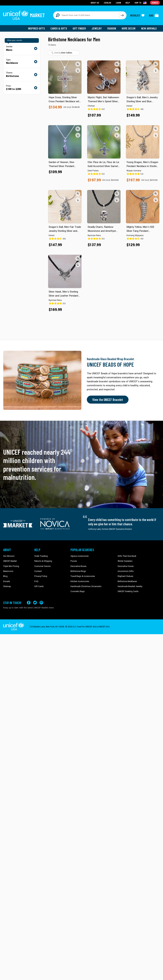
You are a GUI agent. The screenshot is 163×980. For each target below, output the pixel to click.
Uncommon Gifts (126, 571)
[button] (78, 64)
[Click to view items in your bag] (154, 15)
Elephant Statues (125, 576)
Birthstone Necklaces (127, 581)
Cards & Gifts (59, 28)
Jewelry (97, 28)
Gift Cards (39, 586)
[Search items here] (86, 15)
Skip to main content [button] (81, 0)
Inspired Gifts (36, 28)
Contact (38, 571)
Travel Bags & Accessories (83, 576)
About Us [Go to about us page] (95, 3)
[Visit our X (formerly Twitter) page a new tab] (35, 603)
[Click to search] (122, 15)
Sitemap (7, 586)
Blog (5, 576)
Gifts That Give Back (127, 556)
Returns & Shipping (43, 561)
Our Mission (9, 556)
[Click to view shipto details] (141, 3)
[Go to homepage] (24, 15)
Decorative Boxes (78, 566)
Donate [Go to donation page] (155, 3)
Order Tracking (41, 556)
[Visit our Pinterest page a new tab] (41, 603)
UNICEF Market (10, 561)
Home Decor (129, 28)
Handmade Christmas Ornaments (86, 586)
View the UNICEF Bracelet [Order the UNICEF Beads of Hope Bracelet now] (108, 400)
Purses (74, 561)
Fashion (112, 28)
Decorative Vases (126, 566)
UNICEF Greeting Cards (128, 591)
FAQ (36, 581)
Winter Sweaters (125, 561)
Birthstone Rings (78, 571)
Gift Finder (79, 28)
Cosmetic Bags (78, 591)
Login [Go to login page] (118, 3)
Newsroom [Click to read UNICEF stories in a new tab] (8, 571)
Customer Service (42, 566)
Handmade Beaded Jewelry (130, 586)
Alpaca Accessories (80, 556)
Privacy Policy (41, 576)
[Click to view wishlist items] (137, 15)
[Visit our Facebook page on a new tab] (29, 603)
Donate (6, 581)
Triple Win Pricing (11, 566)
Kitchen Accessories (80, 581)
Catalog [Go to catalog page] (107, 3)
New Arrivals (149, 28)
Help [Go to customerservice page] (128, 3)
